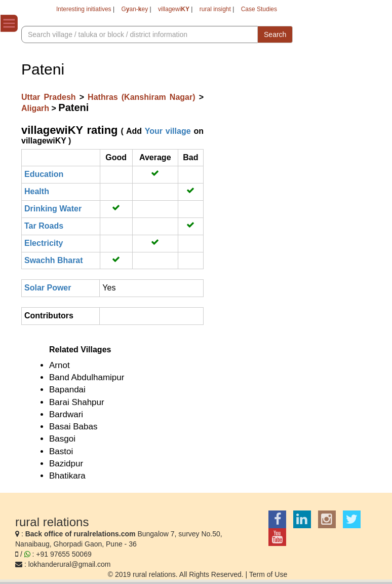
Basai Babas (73, 427)
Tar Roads (44, 226)
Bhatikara (67, 476)
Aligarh (36, 108)
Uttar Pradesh (50, 97)
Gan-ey (134, 9)
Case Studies (259, 9)
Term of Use (268, 574)
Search (275, 34)
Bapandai (67, 390)
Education (44, 174)
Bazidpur (66, 464)
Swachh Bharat (54, 260)
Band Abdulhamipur (87, 377)
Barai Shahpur (77, 402)
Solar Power (48, 288)
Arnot (60, 365)
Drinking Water (53, 209)
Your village (168, 131)
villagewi (174, 9)
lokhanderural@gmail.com (70, 564)
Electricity (44, 243)
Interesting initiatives (84, 9)
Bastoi (61, 451)
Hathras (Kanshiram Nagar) (143, 97)
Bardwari (66, 414)
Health (37, 191)
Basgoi (62, 439)
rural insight (215, 9)
